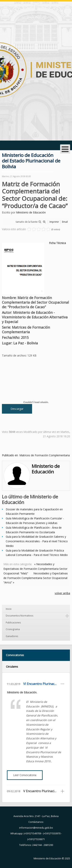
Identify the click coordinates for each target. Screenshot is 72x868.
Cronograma (13, 629)
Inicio (9, 609)
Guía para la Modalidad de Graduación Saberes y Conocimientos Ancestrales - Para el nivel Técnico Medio (37, 541)
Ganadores (12, 636)
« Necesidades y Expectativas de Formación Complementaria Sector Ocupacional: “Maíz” (35, 569)
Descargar (17, 409)
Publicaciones (13, 623)
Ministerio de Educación (31, 212)
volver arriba (62, 593)
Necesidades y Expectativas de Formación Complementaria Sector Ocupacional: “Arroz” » (36, 578)
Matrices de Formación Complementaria (45, 455)
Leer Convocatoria (25, 775)
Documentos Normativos (19, 616)
